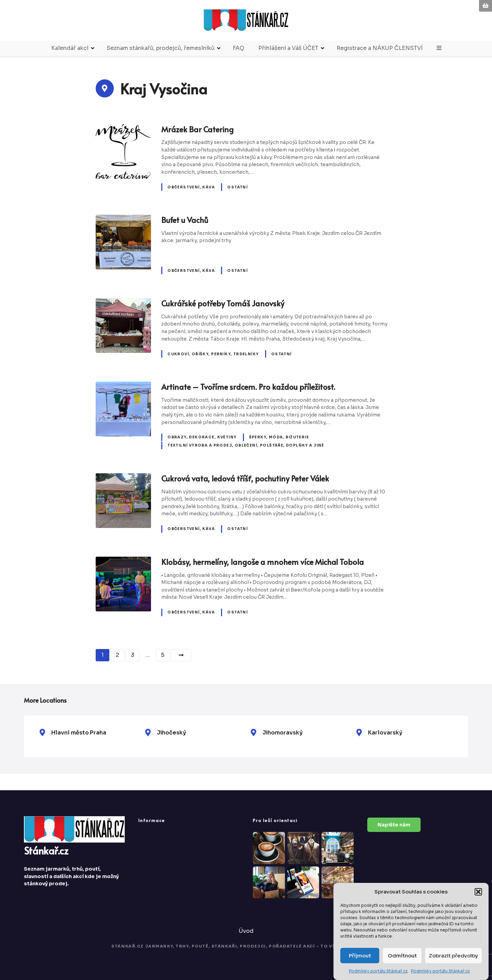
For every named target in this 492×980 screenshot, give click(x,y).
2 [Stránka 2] (118, 655)
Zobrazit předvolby (453, 956)
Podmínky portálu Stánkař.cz (378, 972)
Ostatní (237, 187)
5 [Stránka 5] (163, 655)
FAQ (238, 48)
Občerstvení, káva (191, 187)
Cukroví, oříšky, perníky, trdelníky (213, 354)
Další (181, 655)
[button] (478, 892)
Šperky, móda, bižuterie (279, 437)
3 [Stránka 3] (133, 655)
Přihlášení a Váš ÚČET (288, 48)
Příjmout (360, 956)
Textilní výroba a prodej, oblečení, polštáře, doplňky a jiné (246, 445)
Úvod (246, 931)
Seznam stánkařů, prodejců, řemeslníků (161, 48)
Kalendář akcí (70, 48)
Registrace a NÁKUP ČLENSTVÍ (380, 48)
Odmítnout (402, 956)
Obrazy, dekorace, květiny (202, 437)
